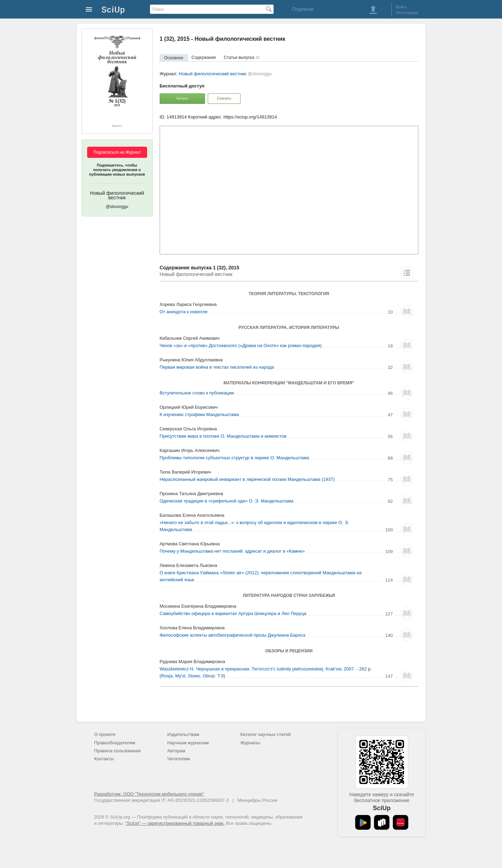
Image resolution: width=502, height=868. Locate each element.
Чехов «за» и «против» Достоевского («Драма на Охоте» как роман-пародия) (241, 345)
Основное (174, 58)
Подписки (303, 9)
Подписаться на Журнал (117, 152)
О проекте (105, 734)
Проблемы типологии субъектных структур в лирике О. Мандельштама (234, 458)
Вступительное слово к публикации (197, 393)
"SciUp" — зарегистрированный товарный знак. (175, 823)
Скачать (224, 98)
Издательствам (183, 734)
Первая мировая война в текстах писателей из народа (217, 367)
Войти (401, 7)
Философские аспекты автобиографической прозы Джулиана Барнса (233, 635)
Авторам (176, 751)
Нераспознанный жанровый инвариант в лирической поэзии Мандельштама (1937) (247, 479)
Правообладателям (115, 743)
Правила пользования (117, 751)
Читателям (179, 759)
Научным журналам (188, 743)
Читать (182, 98)
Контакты (104, 759)
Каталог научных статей (265, 734)
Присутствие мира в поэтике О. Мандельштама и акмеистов (223, 436)
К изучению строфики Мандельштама (199, 414)
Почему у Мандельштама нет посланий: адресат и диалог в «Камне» (232, 551)
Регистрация (407, 13)
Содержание (204, 57)
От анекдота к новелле (184, 312)
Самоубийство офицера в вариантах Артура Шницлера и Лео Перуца (233, 613)
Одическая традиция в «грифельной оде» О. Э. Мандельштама (227, 501)
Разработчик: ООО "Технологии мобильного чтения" (149, 794)
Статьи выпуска (242, 57)
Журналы (250, 743)
